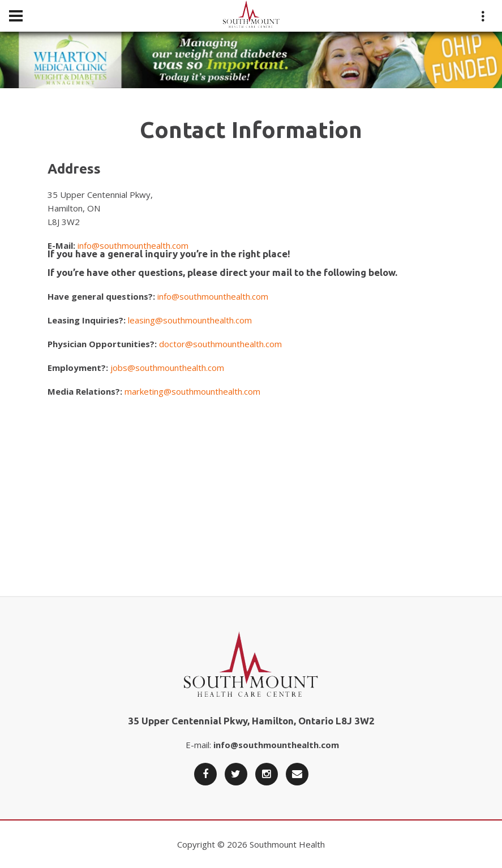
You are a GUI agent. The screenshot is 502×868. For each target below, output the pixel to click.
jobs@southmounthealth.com (167, 368)
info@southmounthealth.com (133, 245)
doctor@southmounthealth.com (220, 344)
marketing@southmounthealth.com (192, 391)
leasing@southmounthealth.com (190, 320)
